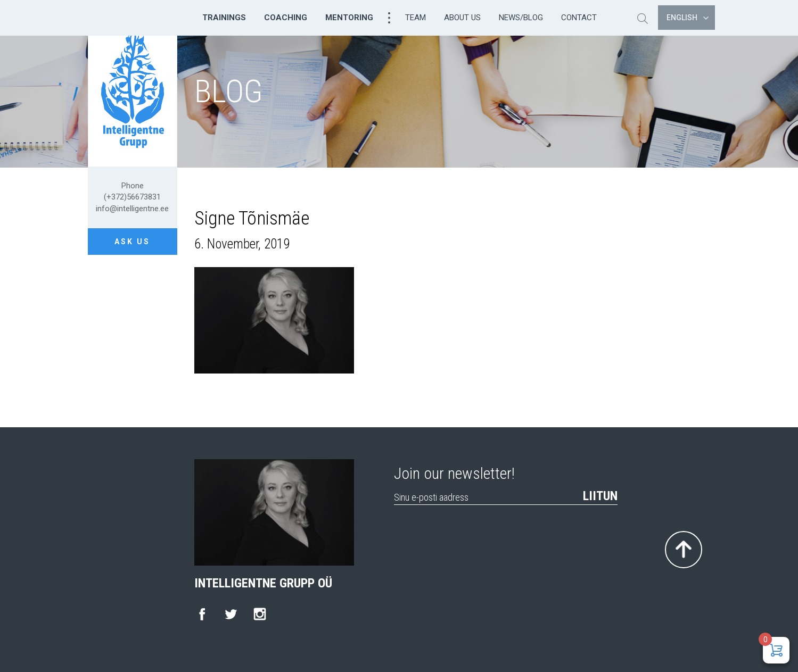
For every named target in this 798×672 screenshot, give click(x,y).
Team (416, 18)
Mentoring (349, 18)
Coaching (286, 18)
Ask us (132, 242)
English (688, 18)
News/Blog (521, 18)
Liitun (600, 496)
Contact (579, 18)
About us (462, 18)
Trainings (224, 18)
